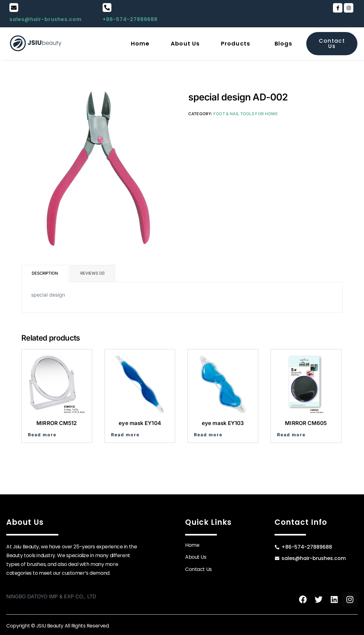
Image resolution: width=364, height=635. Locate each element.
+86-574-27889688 (130, 19)
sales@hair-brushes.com (45, 19)
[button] (237, 44)
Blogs (284, 43)
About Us (185, 43)
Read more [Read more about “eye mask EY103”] (208, 435)
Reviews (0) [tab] (93, 273)
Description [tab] (45, 273)
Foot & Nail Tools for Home (246, 114)
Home (140, 43)
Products (236, 43)
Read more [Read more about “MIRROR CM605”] (291, 435)
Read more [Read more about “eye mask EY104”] (125, 435)
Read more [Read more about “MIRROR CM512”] (42, 435)
